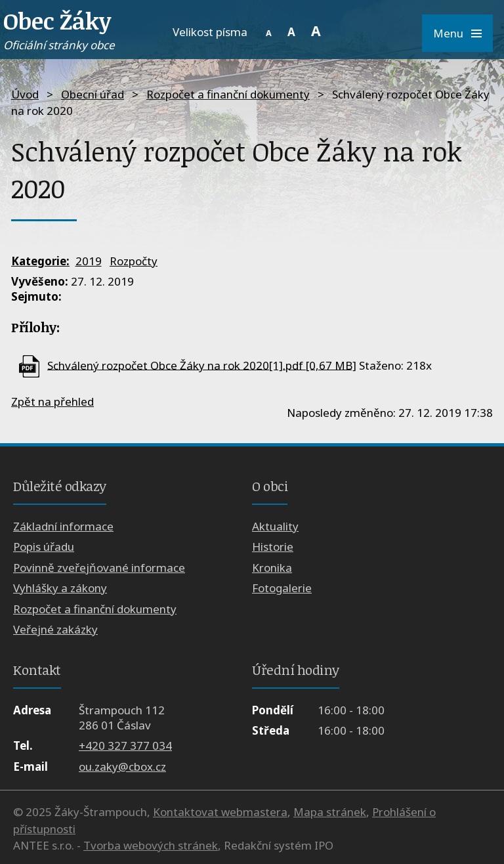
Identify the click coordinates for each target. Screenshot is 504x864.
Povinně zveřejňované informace (99, 568)
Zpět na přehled (52, 401)
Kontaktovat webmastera (220, 812)
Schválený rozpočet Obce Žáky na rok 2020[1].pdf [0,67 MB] (202, 365)
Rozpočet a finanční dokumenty (228, 94)
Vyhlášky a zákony (60, 588)
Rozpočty (134, 261)
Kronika (272, 568)
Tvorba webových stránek (151, 845)
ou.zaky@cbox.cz (122, 767)
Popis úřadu (44, 547)
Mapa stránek (330, 812)
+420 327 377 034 (125, 745)
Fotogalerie (282, 588)
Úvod (25, 94)
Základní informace (63, 526)
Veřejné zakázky (55, 629)
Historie (273, 547)
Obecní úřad (93, 94)
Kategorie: (40, 261)
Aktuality (275, 526)
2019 (89, 261)
